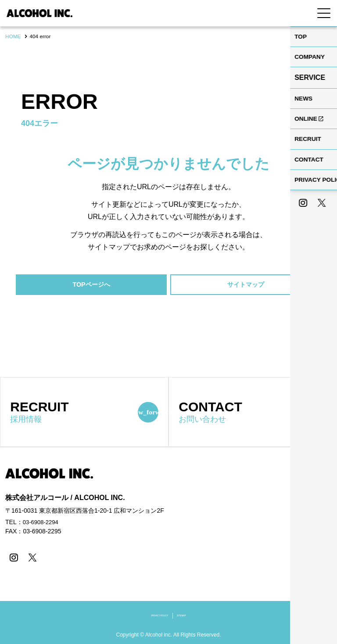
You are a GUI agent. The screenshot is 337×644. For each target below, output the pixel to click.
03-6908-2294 (42, 523)
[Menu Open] (324, 13)
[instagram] (13, 558)
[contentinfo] (168, 546)
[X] (30, 558)
